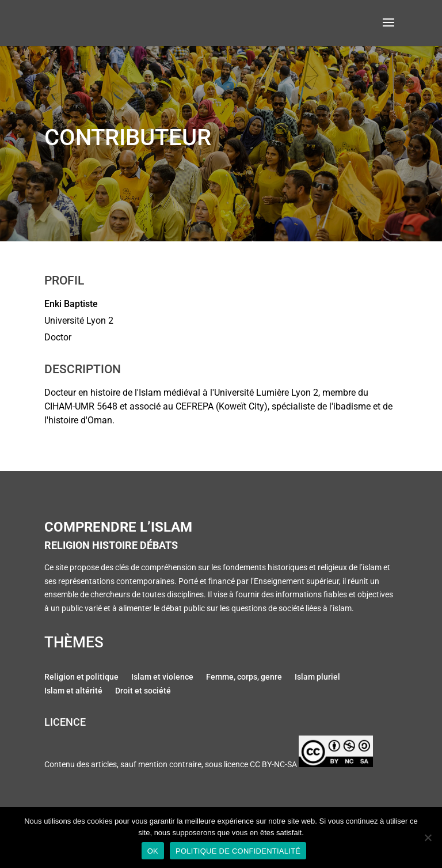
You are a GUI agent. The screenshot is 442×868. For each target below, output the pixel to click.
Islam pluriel (317, 678)
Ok (153, 851)
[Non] (428, 837)
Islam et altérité (73, 692)
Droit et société (143, 692)
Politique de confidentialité (238, 851)
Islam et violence (162, 678)
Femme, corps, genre (244, 678)
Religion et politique (81, 678)
